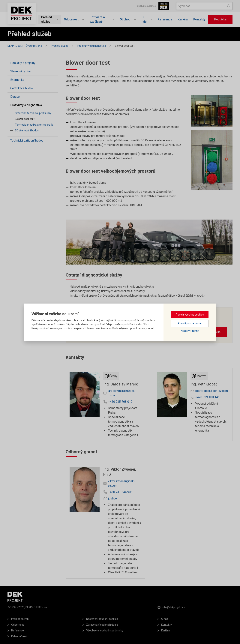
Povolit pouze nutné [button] (190, 323)
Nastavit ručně (190, 331)
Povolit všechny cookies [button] (190, 315)
